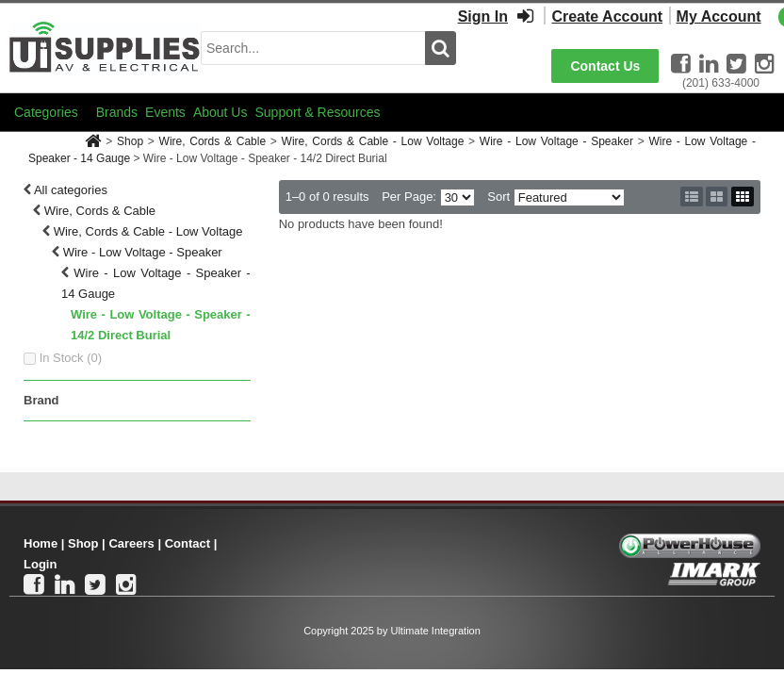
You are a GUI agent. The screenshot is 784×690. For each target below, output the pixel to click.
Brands (117, 112)
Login (40, 564)
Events (165, 112)
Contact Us (605, 66)
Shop (130, 141)
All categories (71, 190)
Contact (188, 543)
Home (41, 543)
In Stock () (71, 358)
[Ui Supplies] (105, 47)
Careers (131, 543)
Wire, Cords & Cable (213, 141)
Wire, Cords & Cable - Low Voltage (373, 141)
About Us (220, 112)
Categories (46, 112)
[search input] (313, 48)
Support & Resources (317, 112)
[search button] (441, 48)
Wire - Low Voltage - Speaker (556, 141)
